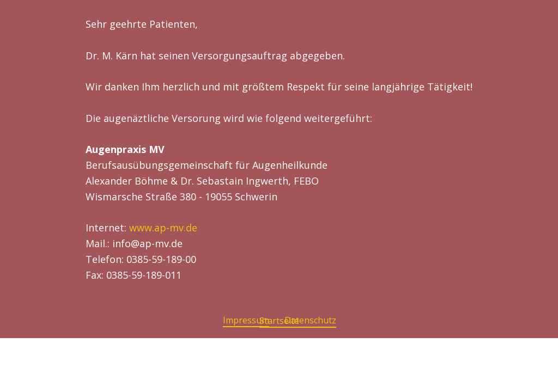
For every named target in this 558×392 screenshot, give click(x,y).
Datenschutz (310, 320)
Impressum (246, 320)
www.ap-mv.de (163, 228)
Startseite (279, 321)
